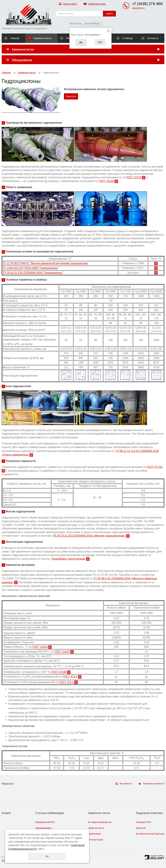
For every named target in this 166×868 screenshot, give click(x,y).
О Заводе (127, 38)
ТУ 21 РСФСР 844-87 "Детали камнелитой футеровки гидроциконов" (45, 263)
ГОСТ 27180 (59, 672)
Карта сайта (68, 4)
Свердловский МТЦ (45, 822)
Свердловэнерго (43, 828)
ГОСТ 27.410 (155, 467)
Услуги (6, 813)
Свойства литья (96, 828)
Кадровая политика (149, 813)
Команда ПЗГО (144, 822)
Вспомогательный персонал (150, 834)
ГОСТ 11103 (40, 647)
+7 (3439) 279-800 (147, 4)
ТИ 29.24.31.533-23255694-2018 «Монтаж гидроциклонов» (89, 536)
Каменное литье (43, 38)
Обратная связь (95, 4)
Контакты (153, 38)
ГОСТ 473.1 (70, 677)
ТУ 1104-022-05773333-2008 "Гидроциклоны (30, 268)
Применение (94, 834)
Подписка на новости (154, 783)
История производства (100, 822)
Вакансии (141, 828)
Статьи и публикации (49, 813)
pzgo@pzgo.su (139, 8)
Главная (15, 38)
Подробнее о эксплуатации (68, 559)
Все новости (126, 783)
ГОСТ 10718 (134, 177)
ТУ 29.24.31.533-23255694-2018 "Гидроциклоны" (33, 273)
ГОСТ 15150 (106, 181)
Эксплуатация (95, 840)
